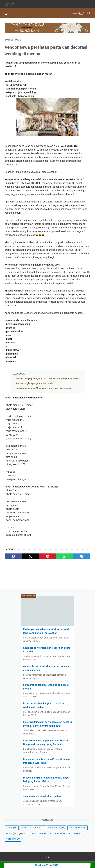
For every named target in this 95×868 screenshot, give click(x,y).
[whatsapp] (65, 556)
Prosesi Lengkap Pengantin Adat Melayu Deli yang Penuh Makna (48, 379)
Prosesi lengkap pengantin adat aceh (34, 383)
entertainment (77, 828)
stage (79, 833)
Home (48, 857)
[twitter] (30, 556)
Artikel (12, 828)
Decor (26, 828)
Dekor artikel (57, 828)
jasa (24, 833)
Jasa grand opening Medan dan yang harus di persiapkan (44, 388)
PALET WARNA (42, 833)
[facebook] (13, 556)
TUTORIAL (13, 839)
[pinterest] (47, 556)
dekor (40, 828)
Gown (11, 833)
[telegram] (82, 556)
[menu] (8, 13)
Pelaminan (63, 833)
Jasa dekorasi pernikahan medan (42, 796)
